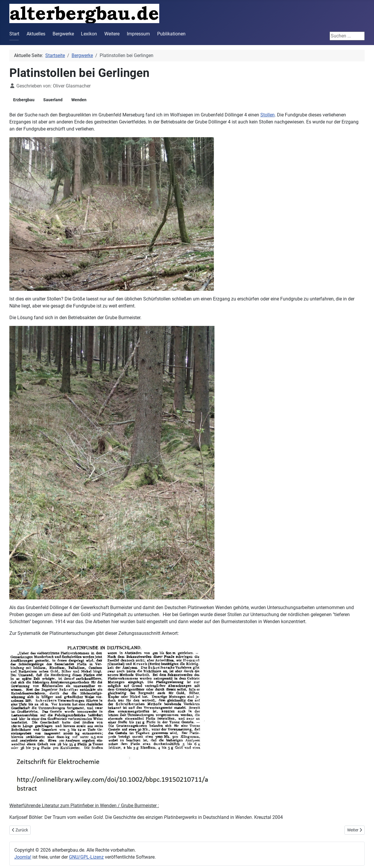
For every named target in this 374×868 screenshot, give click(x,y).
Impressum (138, 34)
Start (14, 34)
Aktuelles (36, 34)
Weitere (112, 34)
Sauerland (53, 100)
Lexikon (89, 34)
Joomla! (23, 857)
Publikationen (171, 34)
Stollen (267, 115)
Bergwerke (63, 34)
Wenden (79, 100)
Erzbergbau (24, 100)
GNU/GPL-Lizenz (86, 857)
